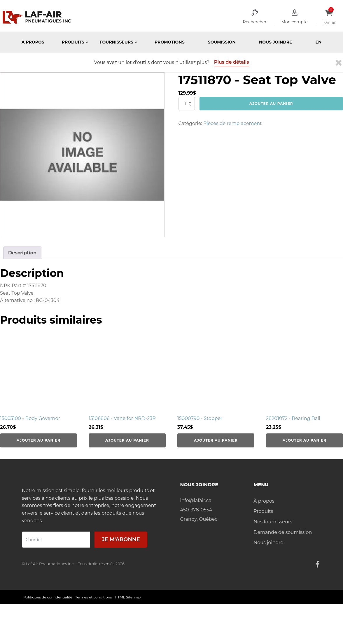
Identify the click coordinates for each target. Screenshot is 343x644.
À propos (33, 42)
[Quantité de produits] (187, 104)
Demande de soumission (283, 532)
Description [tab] (22, 253)
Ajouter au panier (271, 104)
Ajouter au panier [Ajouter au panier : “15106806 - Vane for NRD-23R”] (127, 440)
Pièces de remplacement (233, 123)
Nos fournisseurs (273, 522)
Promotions (170, 42)
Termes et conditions (94, 597)
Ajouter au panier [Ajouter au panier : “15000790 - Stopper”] (216, 440)
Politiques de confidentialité (48, 597)
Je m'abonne (121, 539)
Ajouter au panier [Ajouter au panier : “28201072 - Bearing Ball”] (304, 440)
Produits (263, 511)
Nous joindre (276, 42)
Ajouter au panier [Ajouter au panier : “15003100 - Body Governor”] (38, 440)
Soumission (222, 42)
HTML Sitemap (128, 597)
